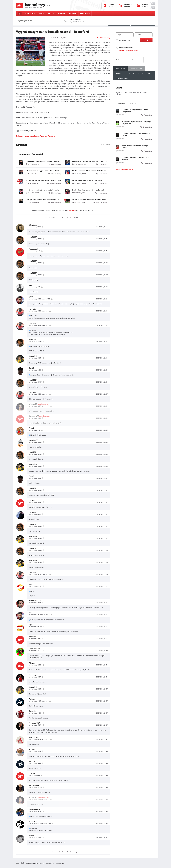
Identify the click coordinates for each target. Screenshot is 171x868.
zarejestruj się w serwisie (128, 50)
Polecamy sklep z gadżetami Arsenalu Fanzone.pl (37, 136)
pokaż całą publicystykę (124, 170)
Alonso (32, 663)
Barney (32, 500)
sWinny (32, 761)
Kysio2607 (33, 440)
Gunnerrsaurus (35, 649)
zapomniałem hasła (126, 48)
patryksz (32, 512)
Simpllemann (34, 821)
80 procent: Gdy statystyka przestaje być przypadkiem (136, 123)
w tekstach (76, 19)
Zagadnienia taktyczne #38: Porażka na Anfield (136, 135)
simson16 (33, 637)
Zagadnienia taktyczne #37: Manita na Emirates (136, 159)
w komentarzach (78, 22)
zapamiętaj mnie (123, 40)
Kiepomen (33, 675)
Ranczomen (34, 785)
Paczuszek (33, 249)
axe (30, 285)
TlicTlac (32, 749)
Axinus (32, 699)
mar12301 (33, 237)
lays (31, 584)
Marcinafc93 (34, 737)
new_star (33, 309)
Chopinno (33, 225)
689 (103, 38)
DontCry (32, 368)
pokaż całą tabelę (122, 78)
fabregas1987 (35, 723)
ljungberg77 (34, 416)
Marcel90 (33, 356)
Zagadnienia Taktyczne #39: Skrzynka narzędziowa (135, 111)
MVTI (31, 297)
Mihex (31, 836)
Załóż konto (72, 210)
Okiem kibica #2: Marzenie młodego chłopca (135, 147)
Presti (31, 428)
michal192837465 (36, 601)
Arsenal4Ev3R (35, 809)
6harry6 (32, 773)
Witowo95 (33, 404)
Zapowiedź (21, 145)
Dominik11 (33, 711)
